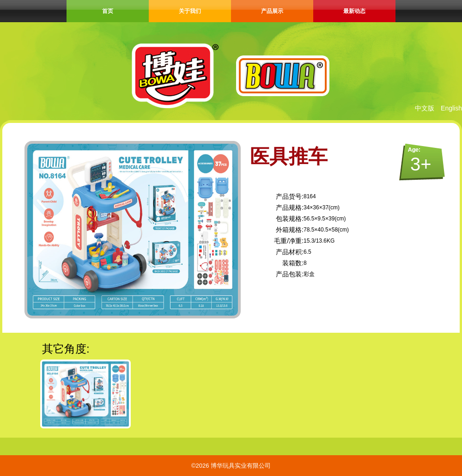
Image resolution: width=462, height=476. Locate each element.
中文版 (425, 108)
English (451, 108)
